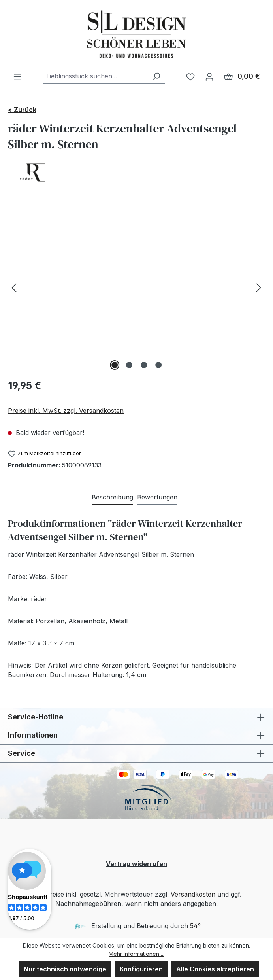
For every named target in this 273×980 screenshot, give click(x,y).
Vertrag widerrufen (136, 864)
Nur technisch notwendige (65, 969)
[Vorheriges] (14, 287)
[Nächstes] (259, 287)
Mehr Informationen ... (136, 954)
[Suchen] (156, 76)
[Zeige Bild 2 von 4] (129, 365)
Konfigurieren (141, 969)
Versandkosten (193, 894)
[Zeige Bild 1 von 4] (115, 365)
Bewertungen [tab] (157, 497)
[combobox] (95, 76)
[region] (136, 287)
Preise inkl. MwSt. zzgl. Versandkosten (66, 411)
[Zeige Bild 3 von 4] (144, 365)
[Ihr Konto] (209, 76)
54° (195, 926)
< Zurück (22, 110)
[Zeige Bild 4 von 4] (158, 365)
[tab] (112, 498)
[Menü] (17, 76)
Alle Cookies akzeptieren (215, 969)
